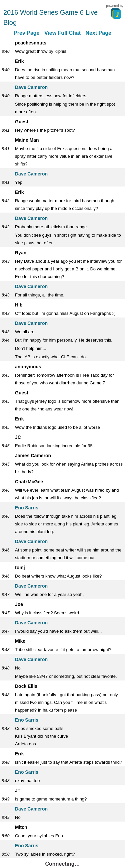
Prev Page (26, 33)
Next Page (98, 33)
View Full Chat (62, 33)
